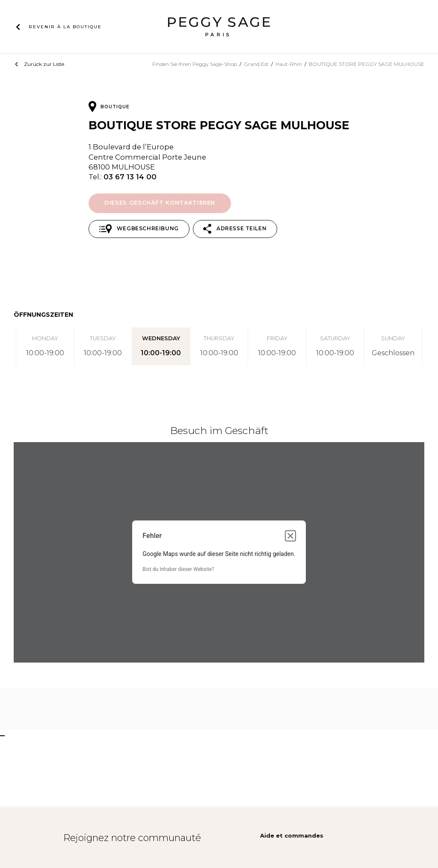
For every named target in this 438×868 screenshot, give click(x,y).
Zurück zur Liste (44, 64)
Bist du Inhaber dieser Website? (178, 569)
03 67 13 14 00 (130, 177)
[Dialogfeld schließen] (290, 536)
